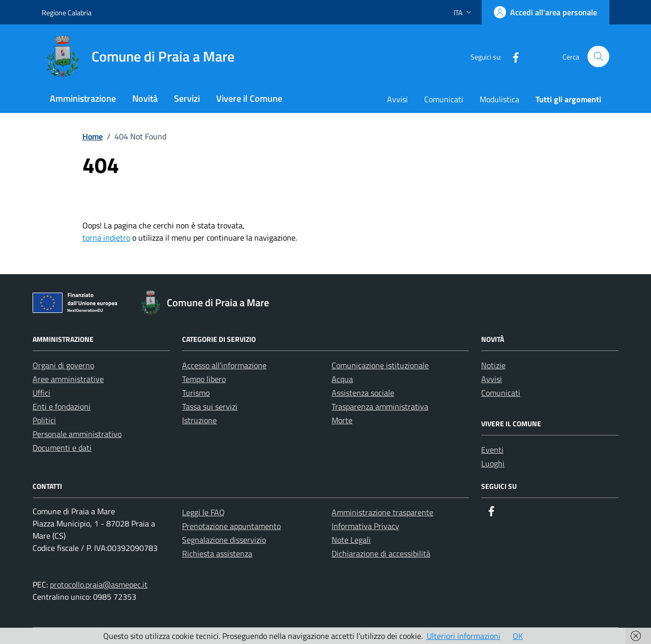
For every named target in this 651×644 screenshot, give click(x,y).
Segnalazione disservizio (224, 540)
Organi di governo (63, 365)
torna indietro (106, 238)
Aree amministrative (68, 379)
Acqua (342, 379)
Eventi (492, 450)
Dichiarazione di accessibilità (381, 553)
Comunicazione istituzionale (380, 365)
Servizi (187, 98)
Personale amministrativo (77, 434)
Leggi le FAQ (203, 512)
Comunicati (444, 99)
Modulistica (499, 99)
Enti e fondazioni (62, 406)
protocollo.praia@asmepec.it (99, 584)
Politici (44, 420)
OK (518, 636)
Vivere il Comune (249, 98)
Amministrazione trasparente (382, 512)
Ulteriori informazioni (464, 636)
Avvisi (397, 99)
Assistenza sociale (363, 393)
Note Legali (351, 540)
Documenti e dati (62, 448)
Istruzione (199, 420)
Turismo (196, 393)
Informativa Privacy (365, 526)
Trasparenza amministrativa (380, 406)
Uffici (41, 393)
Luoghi (493, 463)
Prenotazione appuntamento (231, 526)
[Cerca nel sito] (598, 57)
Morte (342, 420)
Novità (145, 98)
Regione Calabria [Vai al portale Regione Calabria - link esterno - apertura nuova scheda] (67, 12)
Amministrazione (83, 98)
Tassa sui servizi (210, 406)
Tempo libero (204, 379)
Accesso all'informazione (224, 365)
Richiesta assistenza (217, 553)
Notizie (493, 365)
